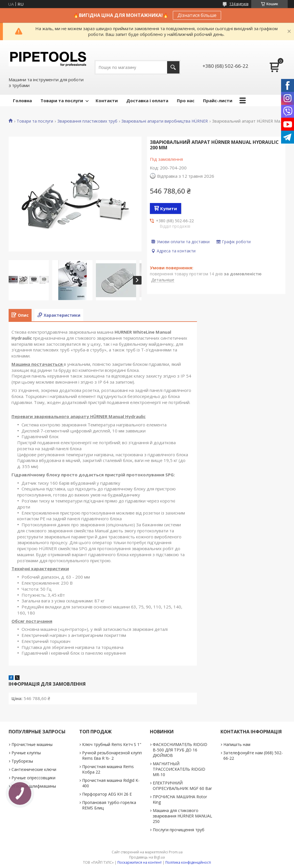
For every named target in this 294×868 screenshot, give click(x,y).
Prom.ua (176, 852)
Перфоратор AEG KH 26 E (107, 794)
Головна (22, 100)
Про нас (186, 100)
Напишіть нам (237, 744)
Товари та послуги (62, 100)
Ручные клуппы (26, 753)
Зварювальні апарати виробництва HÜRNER (165, 121)
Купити (169, 208)
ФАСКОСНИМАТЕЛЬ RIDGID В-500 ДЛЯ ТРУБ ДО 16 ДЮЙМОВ (180, 750)
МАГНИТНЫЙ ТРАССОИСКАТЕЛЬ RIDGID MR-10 (179, 769)
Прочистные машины (32, 744)
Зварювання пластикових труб (87, 121)
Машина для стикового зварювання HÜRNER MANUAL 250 (182, 816)
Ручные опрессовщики (33, 778)
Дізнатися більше (197, 15)
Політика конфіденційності (188, 862)
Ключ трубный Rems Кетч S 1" (112, 744)
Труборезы (22, 761)
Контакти (107, 100)
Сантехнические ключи (34, 769)
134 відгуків (239, 4)
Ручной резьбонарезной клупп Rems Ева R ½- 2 (112, 755)
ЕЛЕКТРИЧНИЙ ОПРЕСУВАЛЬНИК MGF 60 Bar (182, 786)
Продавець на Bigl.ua (147, 857)
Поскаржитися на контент (140, 862)
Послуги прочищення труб (179, 830)
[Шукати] (173, 67)
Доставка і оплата (147, 100)
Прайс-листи (218, 100)
